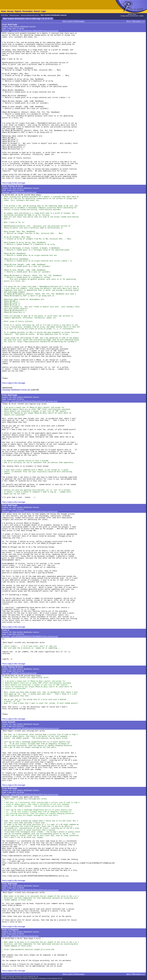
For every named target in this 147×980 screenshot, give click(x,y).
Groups (10, 11)
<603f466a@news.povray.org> (24, 192)
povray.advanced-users (30, 15)
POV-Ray (5, 15)
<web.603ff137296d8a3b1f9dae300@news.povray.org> (34, 511)
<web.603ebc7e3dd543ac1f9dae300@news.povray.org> (35, 31)
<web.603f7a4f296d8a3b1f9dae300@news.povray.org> (34, 401)
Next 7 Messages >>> (136, 21)
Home (4, 11)
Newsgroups (14, 15)
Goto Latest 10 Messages (73, 21)
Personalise (27, 11)
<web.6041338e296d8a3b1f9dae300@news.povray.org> (35, 794)
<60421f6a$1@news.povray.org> (25, 936)
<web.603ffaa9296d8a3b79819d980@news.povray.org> (34, 636)
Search (37, 11)
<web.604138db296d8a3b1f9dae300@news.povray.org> (35, 890)
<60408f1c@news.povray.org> (24, 673)
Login (43, 11)
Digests (18, 11)
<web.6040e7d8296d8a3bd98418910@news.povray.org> (35, 728)
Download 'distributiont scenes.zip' (16, 390)
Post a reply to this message (14, 183)
